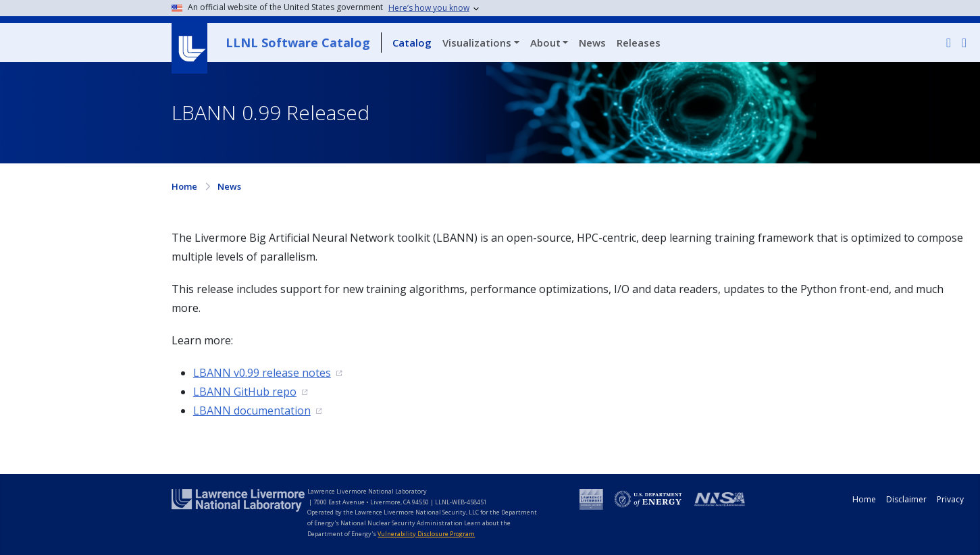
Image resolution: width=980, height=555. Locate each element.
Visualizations (477, 43)
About (545, 43)
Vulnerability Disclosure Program (426, 534)
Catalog (412, 43)
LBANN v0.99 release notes (262, 373)
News (592, 43)
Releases (639, 43)
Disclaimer (906, 499)
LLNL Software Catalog (298, 43)
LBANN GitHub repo (245, 392)
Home (184, 186)
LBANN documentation (252, 411)
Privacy (950, 499)
